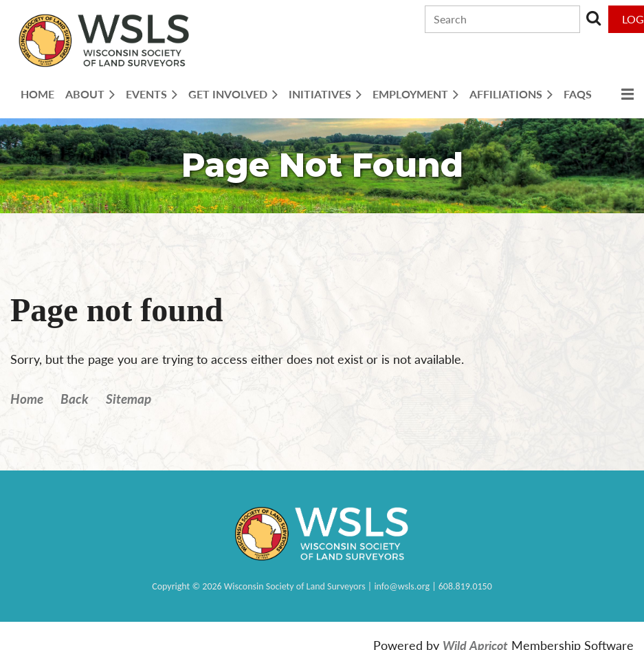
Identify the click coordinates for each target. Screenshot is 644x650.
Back (75, 399)
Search (593, 18)
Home (27, 399)
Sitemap (129, 399)
